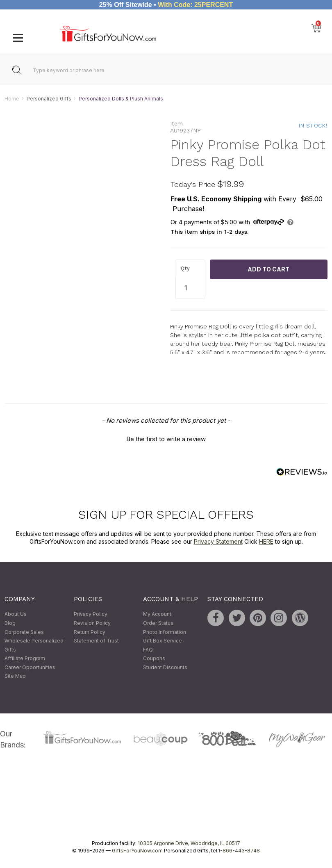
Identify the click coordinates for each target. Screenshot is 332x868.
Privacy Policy (91, 614)
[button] (166, 438)
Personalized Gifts (49, 99)
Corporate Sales (24, 632)
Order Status (158, 623)
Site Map (15, 676)
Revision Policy (92, 623)
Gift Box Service (163, 641)
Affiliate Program (25, 659)
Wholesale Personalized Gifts (34, 646)
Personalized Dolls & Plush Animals (121, 99)
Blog (10, 623)
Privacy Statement (218, 542)
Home (12, 99)
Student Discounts (165, 667)
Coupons (154, 659)
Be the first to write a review (166, 439)
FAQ (148, 650)
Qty (185, 269)
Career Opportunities (30, 667)
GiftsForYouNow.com (137, 851)
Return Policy (90, 632)
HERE (266, 542)
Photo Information (165, 632)
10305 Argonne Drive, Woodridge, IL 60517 (189, 844)
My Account (157, 614)
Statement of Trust (96, 641)
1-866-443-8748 (239, 851)
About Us (16, 614)
